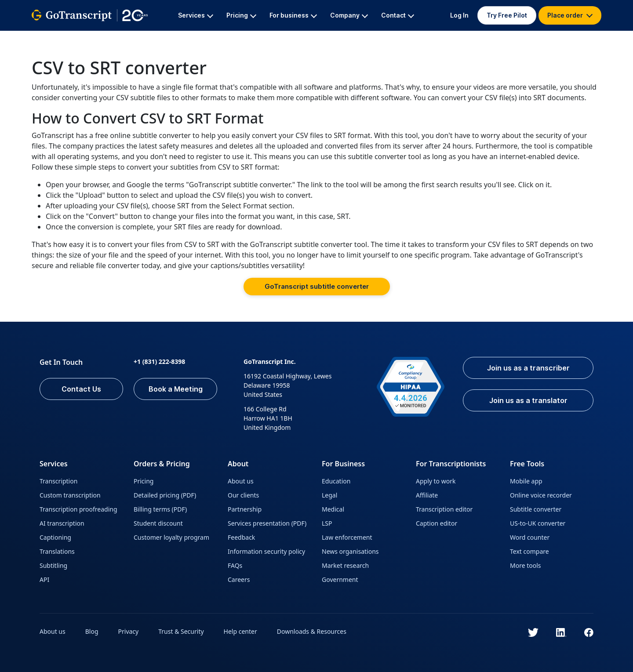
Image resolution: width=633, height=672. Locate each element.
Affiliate (427, 495)
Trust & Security (181, 631)
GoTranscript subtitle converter (317, 286)
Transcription (58, 481)
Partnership (245, 509)
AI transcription (62, 523)
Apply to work (436, 481)
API (44, 579)
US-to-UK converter (538, 523)
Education (336, 481)
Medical (333, 509)
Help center (240, 631)
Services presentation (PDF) (267, 523)
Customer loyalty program (171, 537)
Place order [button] (570, 15)
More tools (526, 565)
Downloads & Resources (312, 631)
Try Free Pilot (507, 15)
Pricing (144, 481)
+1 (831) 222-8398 (159, 361)
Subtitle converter (536, 509)
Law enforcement (347, 537)
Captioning (55, 537)
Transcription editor (444, 509)
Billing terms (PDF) (160, 509)
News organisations (350, 551)
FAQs (235, 565)
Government (340, 579)
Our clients (243, 495)
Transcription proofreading (78, 509)
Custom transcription (70, 495)
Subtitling (53, 565)
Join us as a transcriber (528, 368)
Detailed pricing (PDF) (165, 495)
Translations (57, 551)
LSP (327, 523)
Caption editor (437, 523)
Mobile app (526, 481)
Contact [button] (398, 15)
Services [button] (196, 15)
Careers (239, 579)
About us (241, 481)
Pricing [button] (241, 15)
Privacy (129, 631)
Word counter (530, 537)
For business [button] (293, 15)
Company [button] (349, 15)
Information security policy (266, 551)
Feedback (241, 537)
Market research (345, 565)
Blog (92, 631)
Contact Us (81, 389)
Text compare (529, 551)
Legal (329, 495)
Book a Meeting (176, 389)
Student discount (158, 523)
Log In (459, 15)
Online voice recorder (541, 495)
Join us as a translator (528, 400)
